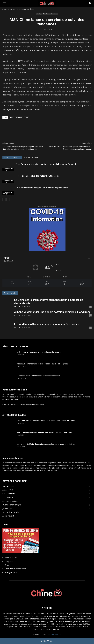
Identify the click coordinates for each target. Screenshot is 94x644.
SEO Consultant (57, 624)
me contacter (7, 470)
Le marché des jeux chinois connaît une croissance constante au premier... (47, 421)
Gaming (12, 9)
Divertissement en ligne (26, 9)
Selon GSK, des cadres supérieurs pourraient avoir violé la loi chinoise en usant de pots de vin (23, 148)
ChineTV (17, 307)
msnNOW (19, 117)
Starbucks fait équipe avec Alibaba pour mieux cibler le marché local (44, 432)
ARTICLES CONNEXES (12, 158)
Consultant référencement (15, 569)
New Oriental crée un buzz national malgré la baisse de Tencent (46, 164)
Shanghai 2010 (11, 572)
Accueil (5, 9)
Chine (7, 565)
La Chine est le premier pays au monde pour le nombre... (39, 352)
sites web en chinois (60, 468)
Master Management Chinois (51, 463)
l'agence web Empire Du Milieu (78, 624)
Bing (11, 117)
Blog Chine (9, 561)
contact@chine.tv (54, 634)
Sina (26, 117)
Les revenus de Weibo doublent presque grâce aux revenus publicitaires (46, 444)
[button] (91, 3)
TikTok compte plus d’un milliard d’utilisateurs (38, 176)
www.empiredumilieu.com (33, 405)
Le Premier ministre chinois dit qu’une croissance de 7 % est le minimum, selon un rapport (70, 148)
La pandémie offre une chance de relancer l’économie (47, 324)
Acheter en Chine (12, 558)
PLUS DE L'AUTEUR (31, 158)
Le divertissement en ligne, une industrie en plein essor (42, 188)
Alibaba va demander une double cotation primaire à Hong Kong (52, 312)
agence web (34, 468)
